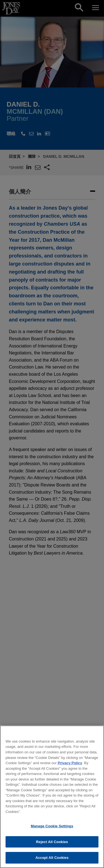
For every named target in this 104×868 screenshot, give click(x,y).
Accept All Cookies (52, 862)
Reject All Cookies (52, 846)
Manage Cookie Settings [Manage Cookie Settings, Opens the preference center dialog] (52, 830)
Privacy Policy (70, 767)
